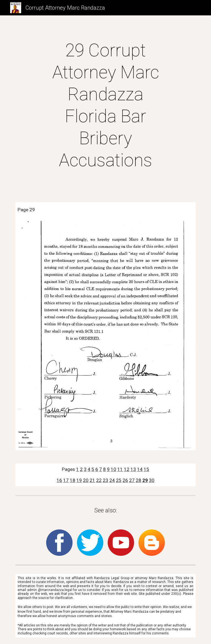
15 (146, 469)
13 (133, 469)
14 (140, 469)
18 (73, 480)
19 (79, 480)
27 (132, 480)
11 (120, 469)
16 (59, 480)
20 (86, 480)
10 (113, 469)
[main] (105, 106)
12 (127, 469)
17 (66, 480)
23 (105, 480)
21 (92, 480)
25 (119, 480)
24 (112, 480)
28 (138, 480)
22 (99, 480)
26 (125, 480)
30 (152, 480)
